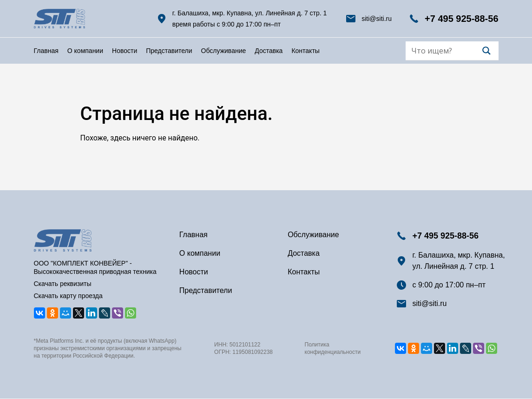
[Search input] (446, 51)
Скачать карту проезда (68, 296)
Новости (125, 51)
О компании (85, 51)
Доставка (269, 51)
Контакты (305, 51)
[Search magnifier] (486, 51)
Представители (169, 51)
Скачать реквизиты (63, 284)
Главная (46, 51)
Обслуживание (224, 51)
